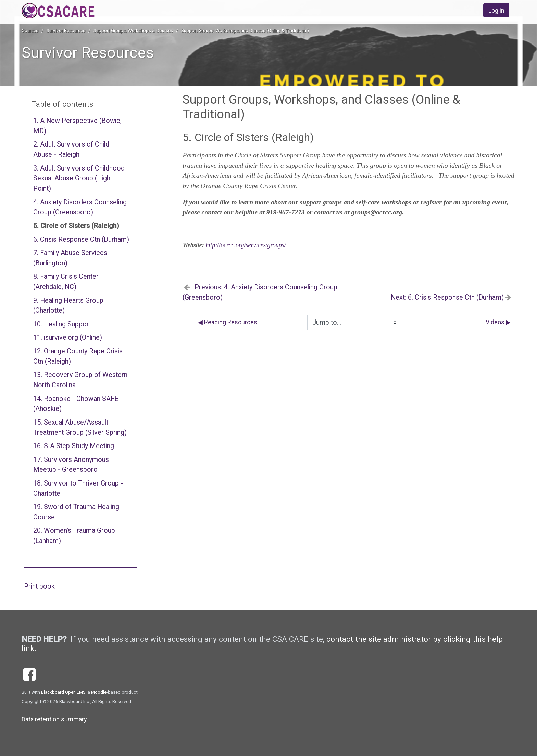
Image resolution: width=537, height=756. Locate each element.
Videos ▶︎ (498, 322)
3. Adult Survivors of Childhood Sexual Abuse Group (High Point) (79, 178)
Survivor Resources (66, 30)
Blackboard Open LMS (63, 692)
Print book (39, 586)
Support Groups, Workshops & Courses (133, 30)
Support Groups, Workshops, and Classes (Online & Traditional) (245, 30)
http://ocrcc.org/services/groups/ (246, 245)
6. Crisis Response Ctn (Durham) (81, 240)
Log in (496, 10)
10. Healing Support (62, 324)
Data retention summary (54, 719)
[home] (80, 11)
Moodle (99, 692)
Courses (30, 30)
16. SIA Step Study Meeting (74, 446)
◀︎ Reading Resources (228, 322)
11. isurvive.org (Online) (68, 337)
